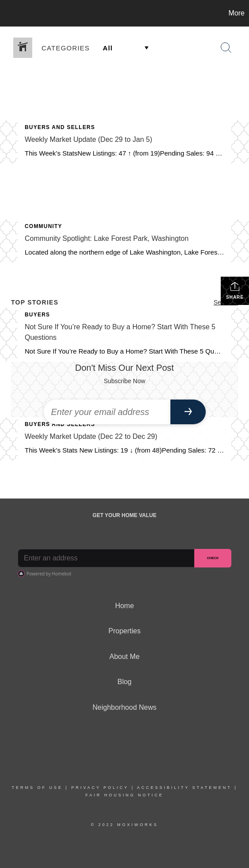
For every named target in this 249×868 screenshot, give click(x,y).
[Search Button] (226, 48)
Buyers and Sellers (60, 127)
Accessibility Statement (184, 788)
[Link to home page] (8, 13)
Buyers (37, 315)
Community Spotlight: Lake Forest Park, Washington (107, 238)
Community (43, 226)
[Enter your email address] (107, 412)
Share (235, 290)
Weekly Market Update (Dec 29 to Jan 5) (89, 139)
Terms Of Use (38, 788)
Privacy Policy (100, 788)
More (237, 13)
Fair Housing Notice (124, 795)
